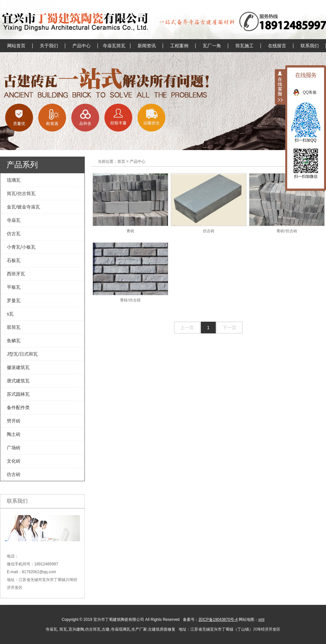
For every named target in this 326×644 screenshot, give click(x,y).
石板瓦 (14, 260)
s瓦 (10, 314)
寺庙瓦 (14, 220)
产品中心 (81, 46)
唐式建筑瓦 (18, 381)
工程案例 (179, 46)
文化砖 (14, 461)
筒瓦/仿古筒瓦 (21, 193)
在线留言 (277, 46)
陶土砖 (14, 434)
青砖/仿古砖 (287, 203)
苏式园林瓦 (18, 394)
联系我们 (310, 46)
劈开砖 (14, 421)
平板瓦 (14, 287)
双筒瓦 (14, 327)
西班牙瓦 (16, 274)
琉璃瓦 (14, 180)
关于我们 (49, 46)
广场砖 (14, 448)
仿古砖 (14, 474)
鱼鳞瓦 (14, 341)
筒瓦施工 (244, 46)
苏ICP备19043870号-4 (218, 620)
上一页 (187, 328)
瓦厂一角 (212, 46)
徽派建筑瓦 (18, 367)
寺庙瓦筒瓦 (114, 46)
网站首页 (16, 46)
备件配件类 (18, 407)
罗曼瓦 (14, 300)
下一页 (230, 328)
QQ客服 (313, 92)
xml (261, 620)
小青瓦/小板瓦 (21, 247)
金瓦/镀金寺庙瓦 (23, 207)
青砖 (130, 203)
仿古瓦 (14, 234)
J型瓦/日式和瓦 (22, 354)
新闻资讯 (147, 46)
